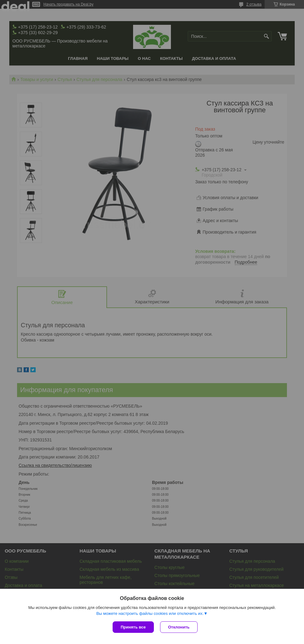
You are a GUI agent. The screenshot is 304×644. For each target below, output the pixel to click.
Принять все (133, 627)
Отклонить (179, 627)
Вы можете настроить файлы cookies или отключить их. (150, 613)
